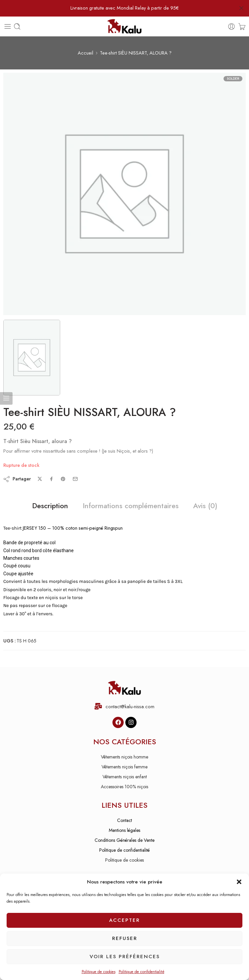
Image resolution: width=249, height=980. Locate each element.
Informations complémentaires (131, 506)
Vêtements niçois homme (124, 757)
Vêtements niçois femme (124, 767)
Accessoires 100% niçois (124, 787)
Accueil (85, 53)
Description (50, 506)
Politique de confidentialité (142, 972)
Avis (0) (205, 506)
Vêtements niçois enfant (125, 777)
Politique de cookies (99, 972)
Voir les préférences (125, 957)
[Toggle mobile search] (17, 26)
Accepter (124, 920)
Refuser (125, 938)
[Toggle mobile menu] (8, 26)
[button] (239, 882)
